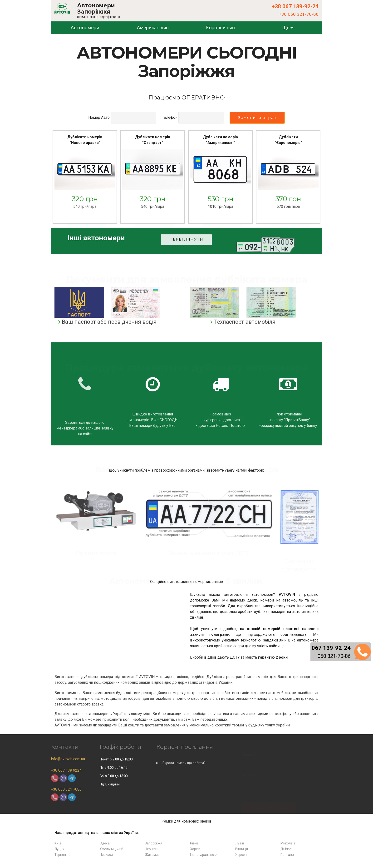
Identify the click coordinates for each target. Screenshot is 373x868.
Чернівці (152, 849)
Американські (153, 28)
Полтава (287, 855)
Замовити (87, 225)
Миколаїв (288, 843)
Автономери (85, 28)
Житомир (152, 855)
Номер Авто (99, 117)
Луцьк (59, 849)
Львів (240, 843)
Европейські (220, 28)
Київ (58, 843)
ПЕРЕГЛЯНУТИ (186, 245)
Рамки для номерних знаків (186, 821)
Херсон (241, 855)
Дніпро (286, 849)
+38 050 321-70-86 (299, 14)
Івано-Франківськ (204, 855)
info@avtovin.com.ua (68, 759)
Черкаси (106, 855)
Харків (195, 849)
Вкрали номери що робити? (184, 768)
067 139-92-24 (331, 648)
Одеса (105, 843)
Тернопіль (62, 855)
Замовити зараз (257, 118)
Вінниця (242, 849)
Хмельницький (111, 849)
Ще (286, 28)
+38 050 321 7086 (66, 789)
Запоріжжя (154, 843)
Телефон (170, 117)
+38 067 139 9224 (66, 770)
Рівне (194, 843)
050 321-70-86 (334, 656)
